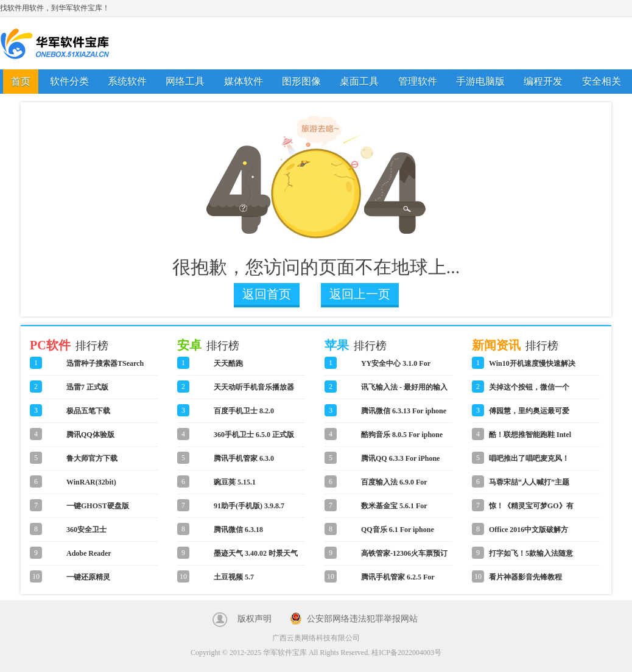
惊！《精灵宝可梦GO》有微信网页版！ (531, 509)
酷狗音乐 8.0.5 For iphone (402, 435)
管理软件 (418, 81)
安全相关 (602, 81)
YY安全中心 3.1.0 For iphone (396, 367)
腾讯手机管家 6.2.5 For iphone (398, 581)
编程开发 (543, 81)
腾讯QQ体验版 (90, 435)
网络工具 (185, 81)
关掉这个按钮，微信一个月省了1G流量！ (529, 391)
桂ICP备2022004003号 (406, 653)
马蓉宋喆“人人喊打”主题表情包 (529, 486)
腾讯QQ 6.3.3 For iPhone (400, 458)
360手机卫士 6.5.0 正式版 (254, 435)
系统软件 (127, 81)
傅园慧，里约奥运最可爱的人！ (529, 415)
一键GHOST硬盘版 (98, 506)
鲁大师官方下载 (92, 458)
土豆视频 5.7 (234, 577)
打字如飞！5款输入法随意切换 (531, 557)
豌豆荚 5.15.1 (235, 482)
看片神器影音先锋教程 (525, 577)
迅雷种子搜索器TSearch (105, 363)
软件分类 (69, 81)
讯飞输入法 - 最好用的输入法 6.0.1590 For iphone (404, 391)
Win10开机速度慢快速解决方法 (532, 367)
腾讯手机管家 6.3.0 (244, 458)
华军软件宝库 (55, 44)
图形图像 (301, 81)
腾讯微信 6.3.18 (238, 530)
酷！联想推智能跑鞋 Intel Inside (530, 438)
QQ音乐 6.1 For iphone (398, 530)
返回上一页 (360, 294)
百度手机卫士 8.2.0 (244, 411)
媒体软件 (244, 81)
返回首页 (267, 294)
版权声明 (255, 619)
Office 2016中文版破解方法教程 (528, 533)
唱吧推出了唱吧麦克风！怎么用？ (529, 462)
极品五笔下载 (88, 411)
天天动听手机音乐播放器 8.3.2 (254, 391)
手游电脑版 (480, 81)
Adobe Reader (89, 553)
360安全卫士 (86, 530)
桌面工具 (359, 81)
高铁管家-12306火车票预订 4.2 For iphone (404, 557)
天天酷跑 (228, 363)
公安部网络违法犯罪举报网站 (362, 619)
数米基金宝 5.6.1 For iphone (394, 509)
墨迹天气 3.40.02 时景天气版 (256, 557)
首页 (21, 81)
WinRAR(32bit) (91, 482)
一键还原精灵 (88, 577)
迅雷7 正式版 (87, 387)
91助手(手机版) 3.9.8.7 (249, 506)
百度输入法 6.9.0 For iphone (394, 486)
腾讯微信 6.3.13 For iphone (404, 411)
